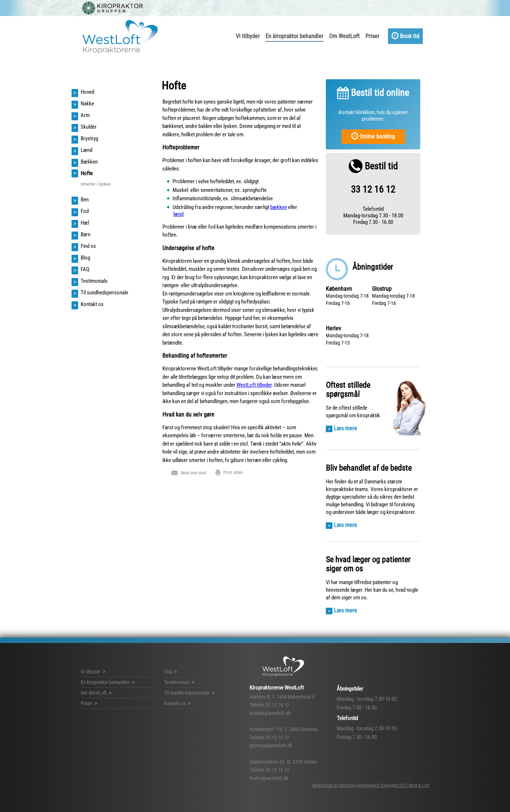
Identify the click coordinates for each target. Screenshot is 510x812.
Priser (372, 36)
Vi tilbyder (248, 36)
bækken (279, 207)
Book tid (405, 36)
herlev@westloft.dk (269, 778)
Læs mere (345, 428)
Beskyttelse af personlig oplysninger (344, 785)
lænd (178, 214)
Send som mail (193, 473)
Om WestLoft (344, 36)
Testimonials (177, 682)
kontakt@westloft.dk (270, 713)
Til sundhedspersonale (187, 693)
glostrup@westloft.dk (271, 745)
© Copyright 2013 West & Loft (403, 785)
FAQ (168, 672)
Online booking (373, 136)
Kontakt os (175, 703)
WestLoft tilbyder (254, 385)
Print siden (233, 473)
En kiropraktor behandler (294, 36)
